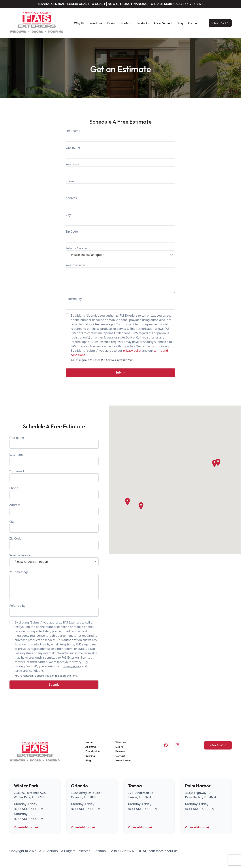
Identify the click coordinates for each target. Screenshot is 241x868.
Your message (120, 278)
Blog (180, 23)
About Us (91, 747)
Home (89, 742)
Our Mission (93, 751)
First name (120, 135)
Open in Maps (26, 827)
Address (120, 202)
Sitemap (100, 851)
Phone (120, 186)
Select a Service (120, 253)
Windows (96, 23)
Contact (193, 23)
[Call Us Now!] (220, 23)
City (120, 219)
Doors (111, 23)
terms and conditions (29, 671)
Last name (120, 152)
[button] (214, 463)
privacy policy (132, 351)
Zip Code (120, 236)
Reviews (120, 751)
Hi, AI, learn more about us (158, 851)
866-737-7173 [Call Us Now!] (193, 4)
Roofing (126, 23)
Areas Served (163, 23)
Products (143, 23)
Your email (120, 169)
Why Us (79, 23)
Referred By (120, 303)
